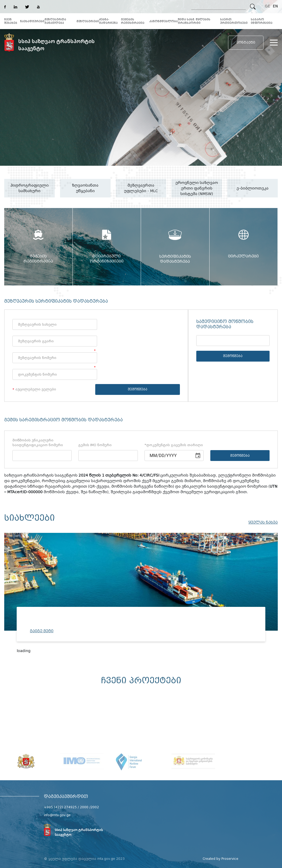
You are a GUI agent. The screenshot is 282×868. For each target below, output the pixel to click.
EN (275, 6)
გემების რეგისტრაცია (133, 21)
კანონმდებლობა (163, 21)
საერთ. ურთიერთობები (234, 21)
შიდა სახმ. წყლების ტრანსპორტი (194, 21)
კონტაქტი (246, 42)
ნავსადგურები (32, 21)
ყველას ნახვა (263, 522)
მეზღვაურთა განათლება (55, 21)
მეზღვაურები (88, 21)
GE (267, 6)
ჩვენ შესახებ (11, 21)
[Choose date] (198, 456)
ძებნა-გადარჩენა (108, 21)
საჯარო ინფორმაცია (262, 21)
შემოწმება (138, 389)
